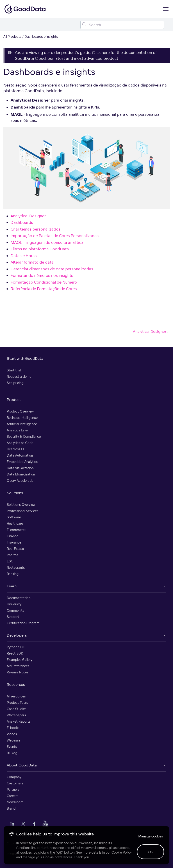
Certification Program (23, 623)
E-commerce (17, 530)
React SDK (15, 653)
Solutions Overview (21, 505)
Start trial (14, 370)
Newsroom (15, 802)
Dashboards (22, 222)
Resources (16, 684)
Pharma (13, 555)
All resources (16, 696)
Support (13, 617)
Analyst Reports (19, 721)
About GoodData (22, 765)
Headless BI (15, 449)
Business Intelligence (22, 418)
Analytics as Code (20, 443)
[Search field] (122, 25)
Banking (13, 574)
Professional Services (23, 511)
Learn (12, 586)
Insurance (14, 542)
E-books (13, 728)
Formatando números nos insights (42, 275)
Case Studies (17, 709)
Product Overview (20, 411)
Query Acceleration (21, 481)
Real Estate (15, 549)
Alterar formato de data (32, 262)
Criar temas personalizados (36, 229)
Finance (13, 536)
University (14, 604)
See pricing (15, 383)
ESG (10, 561)
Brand (11, 808)
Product (14, 400)
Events (12, 747)
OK (150, 852)
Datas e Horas (24, 256)
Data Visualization (20, 468)
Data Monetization (21, 474)
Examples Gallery (19, 660)
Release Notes (18, 672)
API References (18, 666)
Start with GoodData (25, 358)
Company (14, 777)
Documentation (19, 598)
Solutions (15, 493)
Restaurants (16, 567)
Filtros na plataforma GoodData (40, 249)
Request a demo (19, 376)
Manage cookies (151, 836)
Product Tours (17, 703)
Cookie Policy (122, 852)
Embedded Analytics (22, 462)
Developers (17, 635)
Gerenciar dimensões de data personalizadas (52, 269)
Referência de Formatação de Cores (44, 289)
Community (15, 610)
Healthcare (15, 523)
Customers (15, 783)
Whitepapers (16, 715)
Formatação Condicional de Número (44, 282)
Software (14, 517)
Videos (12, 734)
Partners (13, 789)
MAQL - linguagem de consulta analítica (47, 242)
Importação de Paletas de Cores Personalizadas (55, 236)
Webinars (14, 740)
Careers (13, 796)
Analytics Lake (17, 430)
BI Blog (12, 753)
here (106, 52)
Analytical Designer (28, 216)
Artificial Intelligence (22, 424)
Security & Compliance (24, 436)
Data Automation (20, 455)
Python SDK (16, 647)
